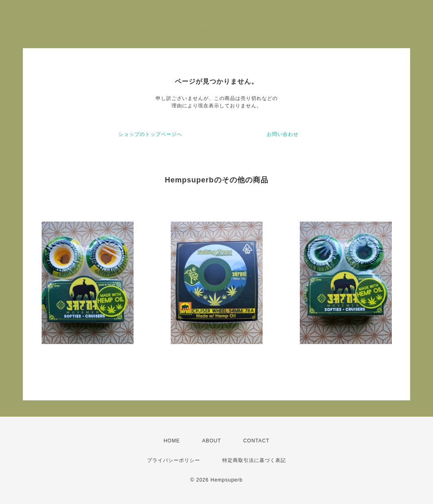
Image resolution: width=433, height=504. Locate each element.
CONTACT (256, 441)
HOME (172, 441)
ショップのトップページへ (150, 134)
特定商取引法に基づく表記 (254, 460)
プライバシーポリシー (174, 460)
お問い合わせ (283, 134)
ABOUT (212, 441)
